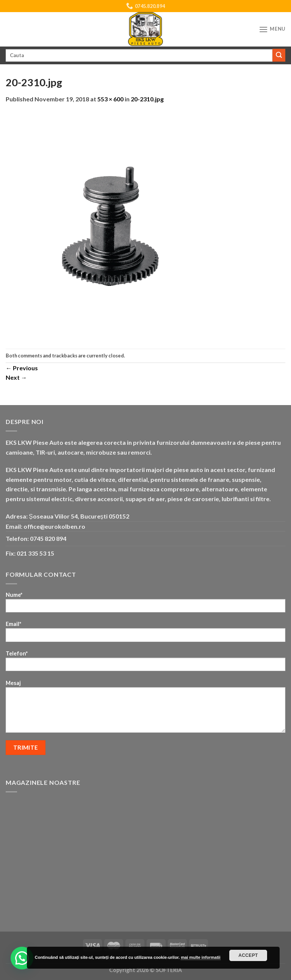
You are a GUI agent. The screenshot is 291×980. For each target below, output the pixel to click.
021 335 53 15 (35, 553)
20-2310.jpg (147, 99)
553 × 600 (110, 99)
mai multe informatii (201, 957)
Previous (22, 368)
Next (16, 377)
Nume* (145, 605)
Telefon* (145, 663)
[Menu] (272, 29)
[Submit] (279, 55)
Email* (145, 634)
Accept (248, 955)
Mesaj (145, 709)
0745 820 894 (48, 538)
